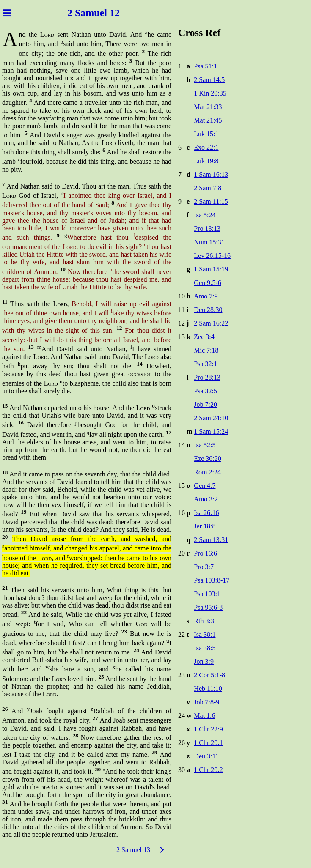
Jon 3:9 (204, 661)
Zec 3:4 (204, 337)
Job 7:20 (205, 404)
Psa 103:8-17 (212, 580)
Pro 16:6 (205, 553)
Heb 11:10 (208, 689)
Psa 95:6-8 (208, 607)
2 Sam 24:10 (211, 418)
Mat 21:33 (208, 107)
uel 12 (107, 13)
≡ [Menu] (7, 13)
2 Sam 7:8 (208, 188)
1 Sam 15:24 (211, 431)
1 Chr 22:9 (208, 729)
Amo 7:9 (206, 296)
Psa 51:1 (205, 66)
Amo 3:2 (206, 499)
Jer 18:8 (205, 526)
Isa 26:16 (206, 513)
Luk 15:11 (208, 134)
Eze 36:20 (207, 459)
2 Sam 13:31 (211, 540)
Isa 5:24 (205, 215)
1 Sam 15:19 (211, 269)
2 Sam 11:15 (211, 201)
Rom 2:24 (207, 472)
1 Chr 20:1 (208, 743)
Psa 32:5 (205, 391)
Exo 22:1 (206, 147)
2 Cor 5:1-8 (209, 675)
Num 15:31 (209, 242)
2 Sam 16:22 (211, 323)
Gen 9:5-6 (207, 283)
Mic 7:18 (206, 350)
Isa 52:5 (205, 445)
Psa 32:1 (205, 364)
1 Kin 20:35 (210, 93)
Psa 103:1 (207, 594)
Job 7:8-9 (206, 702)
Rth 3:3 (204, 621)
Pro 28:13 (207, 377)
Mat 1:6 (204, 716)
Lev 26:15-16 (212, 256)
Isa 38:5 (205, 648)
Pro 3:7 (204, 567)
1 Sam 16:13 (211, 174)
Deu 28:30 (208, 310)
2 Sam (81, 13)
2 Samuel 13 (133, 850)
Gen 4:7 (205, 486)
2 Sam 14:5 (209, 80)
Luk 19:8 (206, 161)
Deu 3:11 (206, 756)
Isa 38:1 (205, 634)
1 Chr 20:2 (208, 770)
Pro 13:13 (207, 229)
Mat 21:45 (208, 120)
